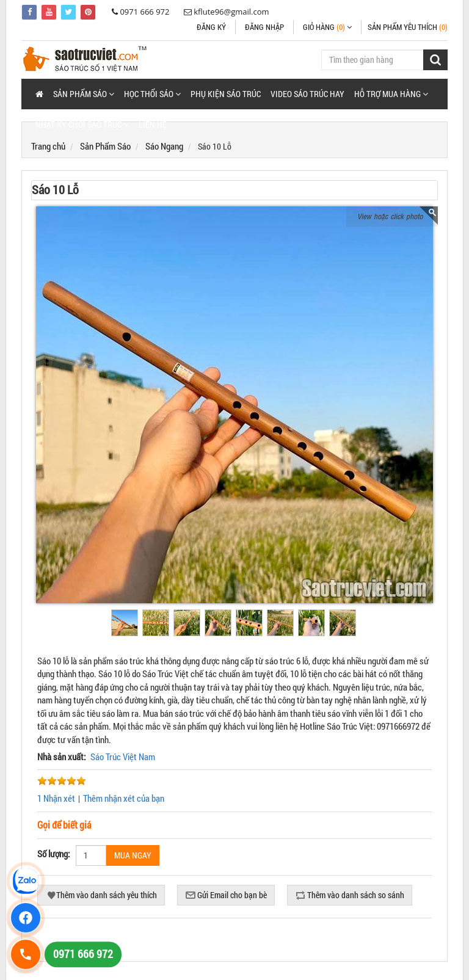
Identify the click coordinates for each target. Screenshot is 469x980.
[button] (84, 94)
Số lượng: (53, 854)
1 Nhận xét (56, 798)
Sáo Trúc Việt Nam (123, 757)
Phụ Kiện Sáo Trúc (226, 94)
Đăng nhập (264, 27)
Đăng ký (211, 27)
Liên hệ (153, 124)
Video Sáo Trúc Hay (307, 94)
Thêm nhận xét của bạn (124, 798)
